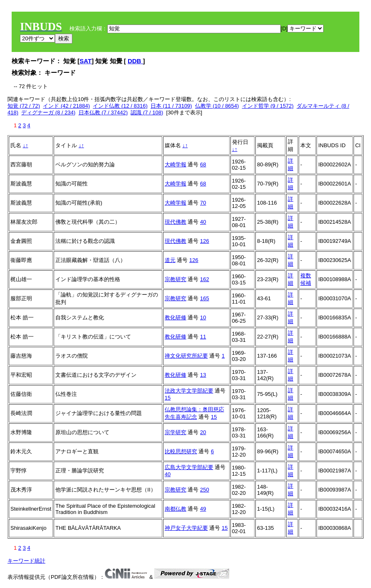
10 (203, 317)
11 (203, 337)
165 (205, 298)
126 (205, 241)
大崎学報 (176, 164)
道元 (170, 260)
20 (203, 432)
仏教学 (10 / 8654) (217, 106)
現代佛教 (176, 222)
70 (203, 203)
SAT (85, 61)
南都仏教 (176, 509)
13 (203, 375)
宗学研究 (176, 432)
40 (203, 222)
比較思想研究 (181, 451)
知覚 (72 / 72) (24, 106)
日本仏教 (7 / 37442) (103, 112)
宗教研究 (176, 279)
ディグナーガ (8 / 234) (48, 112)
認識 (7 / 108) (147, 112)
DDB (135, 61)
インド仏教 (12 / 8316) (120, 106)
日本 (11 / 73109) (171, 106)
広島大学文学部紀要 (189, 467)
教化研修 (176, 317)
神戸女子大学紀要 (186, 528)
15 (168, 398)
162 (205, 279)
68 (203, 164)
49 (203, 509)
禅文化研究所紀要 (186, 356)
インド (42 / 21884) (66, 106)
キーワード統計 (26, 561)
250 (205, 490)
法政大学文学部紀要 (189, 391)
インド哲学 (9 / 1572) (268, 106)
